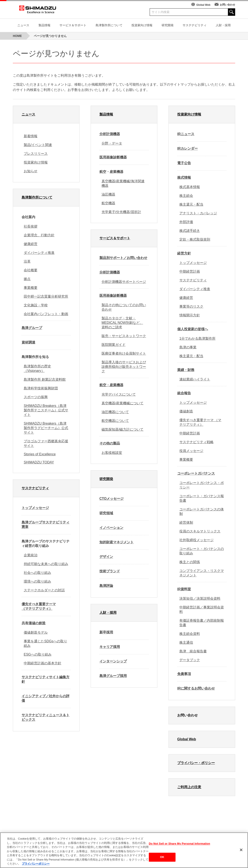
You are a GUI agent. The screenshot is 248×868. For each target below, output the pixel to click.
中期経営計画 (190, 271)
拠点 (27, 279)
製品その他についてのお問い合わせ (124, 307)
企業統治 (31, 555)
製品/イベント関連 (38, 145)
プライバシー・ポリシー (196, 763)
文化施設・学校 (36, 305)
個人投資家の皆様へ (193, 329)
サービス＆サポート (73, 25)
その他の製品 (110, 443)
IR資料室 (184, 589)
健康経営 (31, 244)
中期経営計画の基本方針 (43, 663)
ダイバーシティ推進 (39, 253)
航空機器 (108, 203)
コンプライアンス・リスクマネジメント (202, 573)
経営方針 (184, 253)
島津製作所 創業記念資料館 (45, 379)
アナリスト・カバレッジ (198, 213)
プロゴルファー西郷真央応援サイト (46, 443)
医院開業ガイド (114, 345)
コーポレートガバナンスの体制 (202, 511)
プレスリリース (36, 154)
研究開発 (168, 25)
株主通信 (186, 642)
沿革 (27, 261)
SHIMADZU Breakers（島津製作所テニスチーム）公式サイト (46, 410)
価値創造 (186, 411)
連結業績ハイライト (195, 379)
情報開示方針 (190, 315)
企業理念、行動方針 (39, 235)
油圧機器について (115, 412)
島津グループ (32, 328)
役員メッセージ (191, 451)
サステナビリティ (195, 25)
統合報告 (184, 393)
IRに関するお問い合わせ (196, 688)
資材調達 (28, 342)
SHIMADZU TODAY (39, 462)
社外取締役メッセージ (196, 540)
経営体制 (186, 522)
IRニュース (186, 134)
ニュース (23, 25)
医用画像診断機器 (113, 157)
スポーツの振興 (36, 397)
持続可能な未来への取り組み (46, 564)
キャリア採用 (110, 647)
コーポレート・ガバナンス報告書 (202, 498)
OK (162, 859)
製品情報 (44, 25)
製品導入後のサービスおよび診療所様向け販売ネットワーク (124, 367)
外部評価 (186, 222)
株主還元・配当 (191, 204)
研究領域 (106, 513)
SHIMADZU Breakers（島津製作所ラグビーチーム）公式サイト (46, 428)
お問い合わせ (227, 5)
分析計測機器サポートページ (124, 282)
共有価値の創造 (34, 623)
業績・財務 (186, 370)
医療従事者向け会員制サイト (124, 353)
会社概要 (31, 270)
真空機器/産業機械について (123, 403)
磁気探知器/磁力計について (123, 429)
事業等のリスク (191, 306)
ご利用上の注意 (189, 787)
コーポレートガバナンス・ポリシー (202, 485)
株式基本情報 (190, 187)
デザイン (106, 557)
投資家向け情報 (142, 25)
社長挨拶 (31, 226)
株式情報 (184, 178)
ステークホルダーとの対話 (44, 590)
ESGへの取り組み (38, 654)
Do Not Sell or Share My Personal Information (179, 845)
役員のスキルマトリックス (200, 531)
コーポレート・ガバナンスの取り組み (202, 551)
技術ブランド (110, 571)
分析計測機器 (110, 134)
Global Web (203, 5)
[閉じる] (241, 851)
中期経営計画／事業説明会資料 (202, 609)
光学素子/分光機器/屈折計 (121, 212)
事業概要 (31, 288)
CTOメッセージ (111, 499)
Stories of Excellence (40, 454)
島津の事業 (188, 347)
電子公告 (184, 163)
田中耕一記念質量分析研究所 (46, 296)
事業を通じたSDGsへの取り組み (45, 643)
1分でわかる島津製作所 (197, 338)
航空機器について (115, 421)
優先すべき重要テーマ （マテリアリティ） (39, 606)
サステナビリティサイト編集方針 (46, 679)
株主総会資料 (190, 634)
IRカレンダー (187, 148)
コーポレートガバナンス (196, 473)
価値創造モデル (36, 632)
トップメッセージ (35, 508)
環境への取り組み (37, 581)
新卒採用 (106, 632)
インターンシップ (113, 661)
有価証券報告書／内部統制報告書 (202, 623)
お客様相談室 (112, 453)
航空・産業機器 (111, 385)
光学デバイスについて (119, 394)
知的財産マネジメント (117, 542)
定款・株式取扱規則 (195, 239)
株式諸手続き (190, 231)
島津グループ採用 (113, 676)
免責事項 (184, 674)
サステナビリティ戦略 (196, 442)
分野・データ (112, 143)
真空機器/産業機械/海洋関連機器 (123, 183)
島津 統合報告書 (193, 651)
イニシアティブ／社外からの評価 (46, 698)
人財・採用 (223, 25)
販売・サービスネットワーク (124, 336)
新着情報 (31, 136)
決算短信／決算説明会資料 (200, 598)
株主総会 (186, 196)
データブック (190, 660)
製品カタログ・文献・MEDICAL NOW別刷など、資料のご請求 (122, 323)
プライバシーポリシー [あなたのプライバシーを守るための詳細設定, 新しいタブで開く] (36, 865)
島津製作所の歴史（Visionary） (37, 368)
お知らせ (31, 171)
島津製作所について (109, 25)
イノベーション (111, 528)
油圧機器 (108, 194)
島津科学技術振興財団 (41, 388)
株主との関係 (190, 562)
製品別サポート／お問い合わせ (123, 258)
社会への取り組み (37, 573)
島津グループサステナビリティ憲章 (46, 525)
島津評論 (106, 586)
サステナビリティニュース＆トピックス (46, 717)
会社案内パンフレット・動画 (46, 314)
